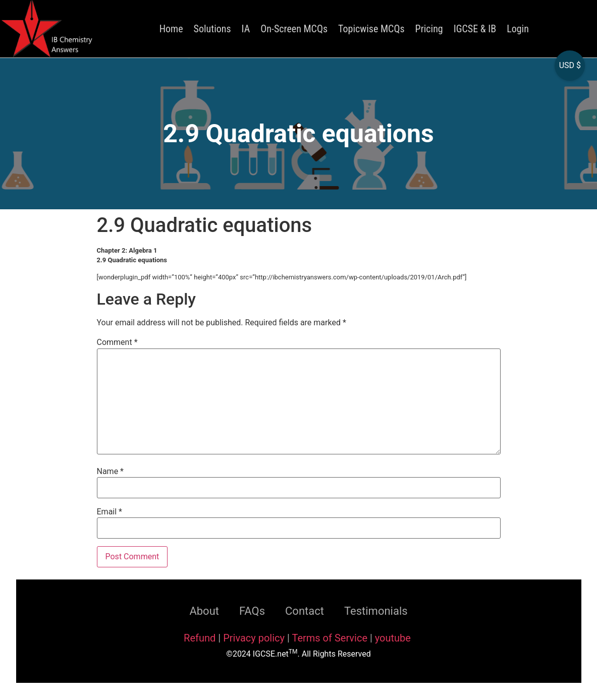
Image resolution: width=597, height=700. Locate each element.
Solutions (212, 29)
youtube (393, 638)
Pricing (429, 29)
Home (171, 29)
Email (110, 512)
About (204, 611)
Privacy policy (254, 638)
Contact (305, 611)
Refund (200, 638)
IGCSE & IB (475, 29)
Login (518, 29)
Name (111, 472)
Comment (117, 342)
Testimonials (376, 611)
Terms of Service (331, 638)
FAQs (252, 611)
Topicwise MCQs (371, 29)
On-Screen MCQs (294, 29)
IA (246, 29)
